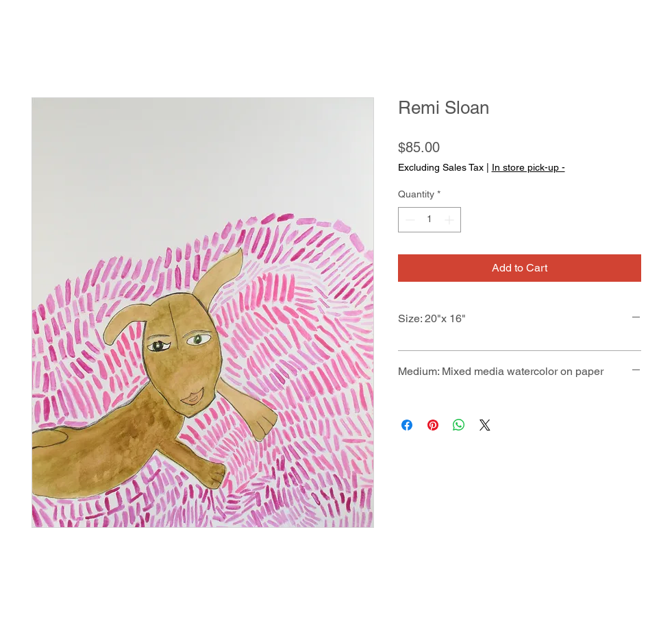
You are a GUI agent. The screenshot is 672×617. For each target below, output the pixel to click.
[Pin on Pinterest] (433, 425)
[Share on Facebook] (407, 425)
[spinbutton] (430, 220)
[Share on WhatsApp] (459, 425)
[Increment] (450, 220)
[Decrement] (409, 220)
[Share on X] (485, 425)
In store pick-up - (528, 167)
